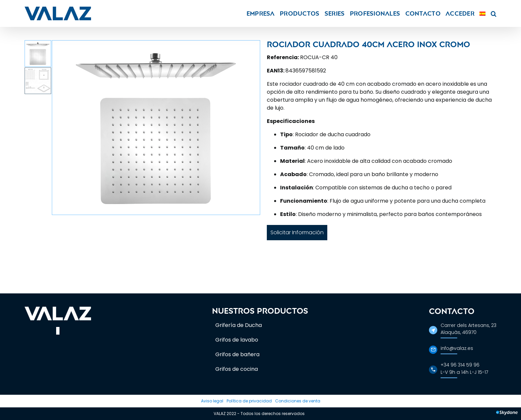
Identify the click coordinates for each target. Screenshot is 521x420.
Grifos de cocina (237, 369)
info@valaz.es (457, 348)
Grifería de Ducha (239, 325)
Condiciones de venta (298, 401)
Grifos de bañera (237, 354)
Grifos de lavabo (237, 340)
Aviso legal (212, 401)
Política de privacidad (249, 401)
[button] (494, 13)
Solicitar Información (297, 232)
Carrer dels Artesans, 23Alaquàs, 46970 (469, 329)
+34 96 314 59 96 (460, 365)
